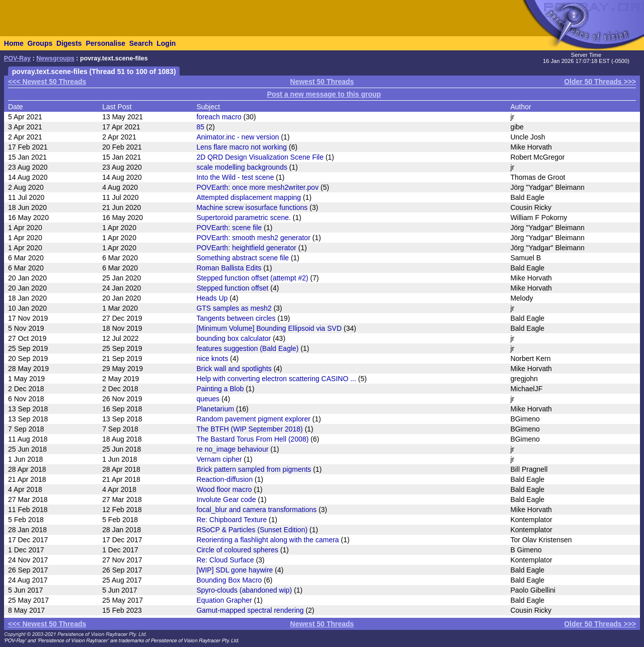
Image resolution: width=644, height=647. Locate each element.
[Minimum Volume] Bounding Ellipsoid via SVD (269, 328)
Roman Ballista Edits (229, 268)
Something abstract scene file (243, 258)
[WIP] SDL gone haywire (234, 570)
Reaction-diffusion (224, 479)
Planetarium (215, 409)
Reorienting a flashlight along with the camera (267, 540)
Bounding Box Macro (229, 580)
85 (200, 127)
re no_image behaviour (232, 449)
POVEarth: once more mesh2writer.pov (257, 187)
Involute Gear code (226, 499)
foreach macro (219, 117)
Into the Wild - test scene (235, 177)
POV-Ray (17, 58)
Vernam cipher (219, 459)
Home (14, 43)
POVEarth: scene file (229, 228)
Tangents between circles (236, 318)
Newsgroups (55, 58)
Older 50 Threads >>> (600, 82)
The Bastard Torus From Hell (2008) (252, 439)
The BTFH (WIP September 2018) (249, 429)
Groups (40, 43)
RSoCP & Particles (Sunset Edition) (252, 530)
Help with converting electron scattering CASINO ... (276, 379)
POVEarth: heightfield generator (246, 248)
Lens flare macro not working (242, 147)
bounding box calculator (233, 338)
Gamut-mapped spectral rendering (250, 610)
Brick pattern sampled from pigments (254, 469)
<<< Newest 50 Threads (47, 82)
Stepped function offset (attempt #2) (252, 278)
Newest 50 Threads (322, 82)
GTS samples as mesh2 (234, 308)
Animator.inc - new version (237, 137)
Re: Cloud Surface (225, 560)
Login (166, 43)
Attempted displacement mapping (249, 197)
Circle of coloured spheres (237, 550)
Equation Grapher (224, 600)
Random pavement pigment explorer (253, 419)
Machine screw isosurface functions (252, 207)
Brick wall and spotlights (234, 369)
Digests (69, 43)
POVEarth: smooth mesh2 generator (253, 238)
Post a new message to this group (324, 94)
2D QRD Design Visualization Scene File (260, 157)
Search (141, 43)
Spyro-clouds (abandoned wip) (244, 590)
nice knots (212, 358)
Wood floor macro (224, 489)
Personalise (105, 43)
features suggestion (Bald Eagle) (247, 348)
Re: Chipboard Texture (231, 520)
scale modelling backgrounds (242, 167)
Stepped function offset (232, 288)
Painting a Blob (220, 389)
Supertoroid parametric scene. (244, 218)
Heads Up (212, 298)
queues (208, 399)
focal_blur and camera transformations (256, 510)
